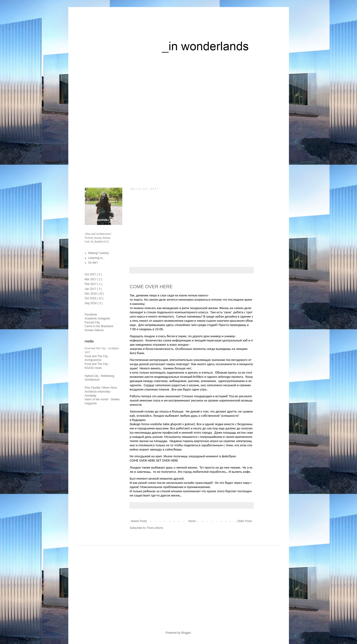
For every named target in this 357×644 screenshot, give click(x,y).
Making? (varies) (99, 253)
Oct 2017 (91, 274)
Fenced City (92, 322)
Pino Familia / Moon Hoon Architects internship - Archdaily (101, 392)
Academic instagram (98, 318)
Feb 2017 (91, 284)
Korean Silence (94, 330)
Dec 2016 (91, 294)
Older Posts (245, 521)
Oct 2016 (91, 298)
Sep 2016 (91, 303)
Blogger (186, 633)
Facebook (91, 314)
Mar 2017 (91, 279)
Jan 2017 (91, 289)
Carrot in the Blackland (99, 326)
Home (192, 521)
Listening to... (97, 258)
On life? (93, 263)
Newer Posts (139, 521)
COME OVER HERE (151, 287)
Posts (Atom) (155, 528)
